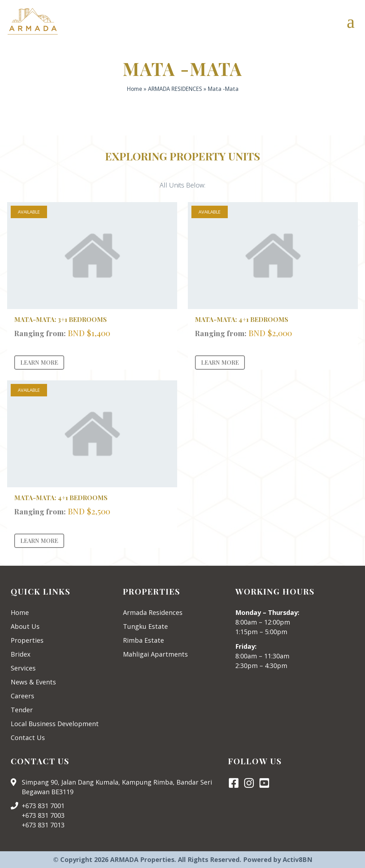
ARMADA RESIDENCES (175, 89)
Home (135, 89)
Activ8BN (297, 859)
